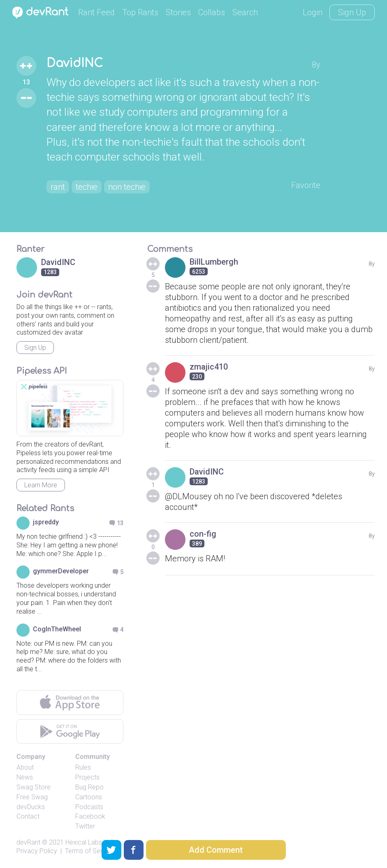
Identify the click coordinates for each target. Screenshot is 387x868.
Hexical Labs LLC (90, 842)
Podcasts (89, 807)
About (25, 767)
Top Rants (140, 12)
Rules (83, 767)
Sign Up (352, 12)
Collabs (212, 12)
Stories (178, 12)
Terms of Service (90, 851)
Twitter (85, 826)
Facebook (90, 816)
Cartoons (89, 797)
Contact (28, 816)
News (25, 777)
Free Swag (32, 797)
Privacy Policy (37, 851)
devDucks (31, 807)
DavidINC (75, 63)
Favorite (306, 185)
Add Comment (216, 850)
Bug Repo (89, 787)
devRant (28, 842)
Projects (87, 777)
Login (313, 12)
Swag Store (34, 787)
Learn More (41, 485)
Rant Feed (96, 12)
